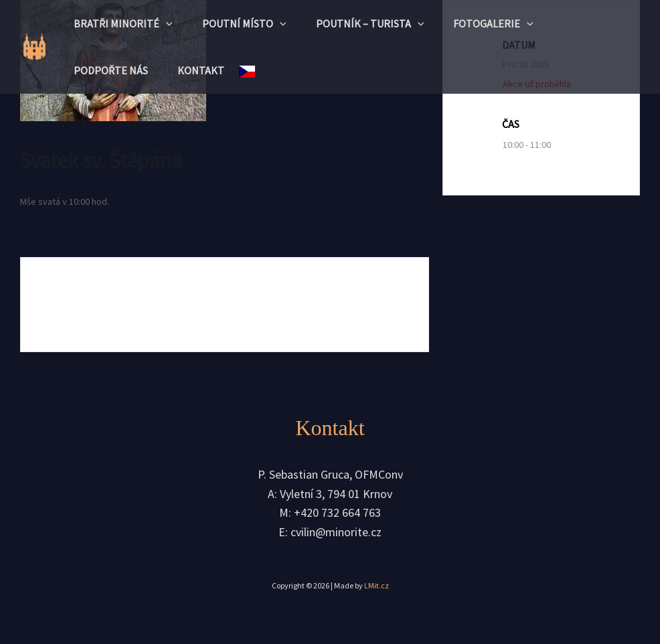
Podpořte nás (113, 70)
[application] (168, 23)
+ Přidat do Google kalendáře (130, 304)
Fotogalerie (507, 23)
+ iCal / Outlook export (332, 304)
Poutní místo (250, 23)
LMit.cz (377, 586)
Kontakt (207, 70)
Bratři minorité (125, 23)
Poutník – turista (380, 23)
